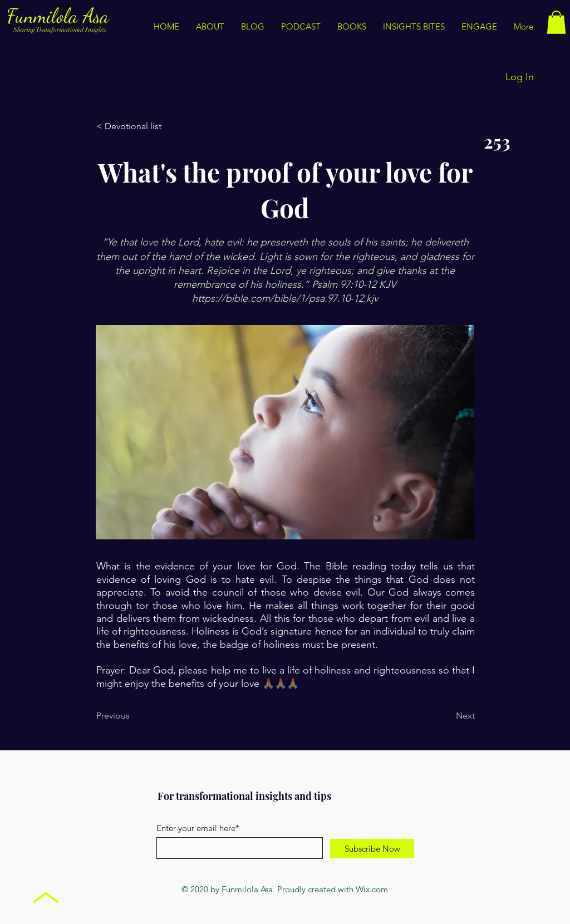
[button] (414, 27)
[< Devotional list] (133, 126)
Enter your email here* (198, 828)
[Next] (447, 716)
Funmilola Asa (60, 16)
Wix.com (372, 889)
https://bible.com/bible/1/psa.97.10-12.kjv (285, 298)
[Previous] (133, 716)
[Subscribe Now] (372, 849)
